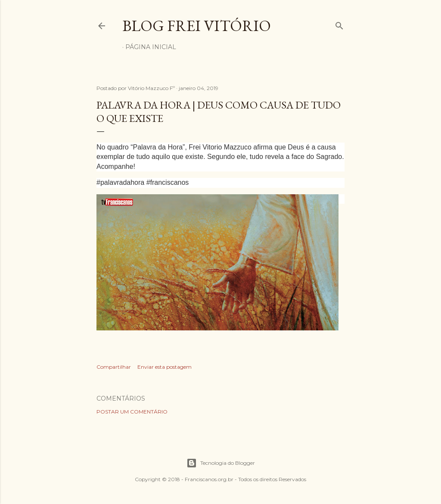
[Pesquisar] (339, 24)
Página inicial (151, 47)
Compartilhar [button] (114, 367)
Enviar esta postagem (165, 367)
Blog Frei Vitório (197, 26)
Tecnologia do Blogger (221, 463)
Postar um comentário (132, 412)
